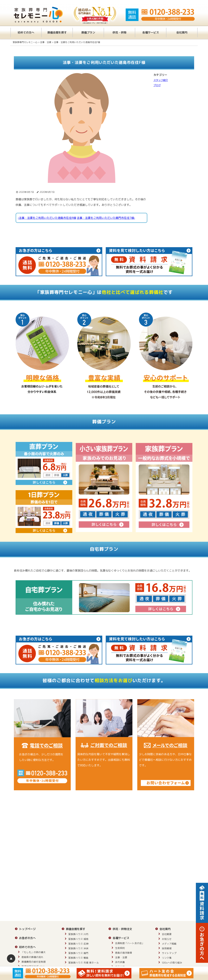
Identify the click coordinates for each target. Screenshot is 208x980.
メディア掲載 (169, 944)
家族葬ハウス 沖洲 (78, 948)
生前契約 (120, 948)
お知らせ (167, 939)
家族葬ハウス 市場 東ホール (84, 963)
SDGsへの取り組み (172, 963)
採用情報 (167, 948)
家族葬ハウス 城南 (78, 939)
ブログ (157, 85)
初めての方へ (26, 32)
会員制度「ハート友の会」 (130, 943)
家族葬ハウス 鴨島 (78, 958)
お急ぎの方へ (27, 938)
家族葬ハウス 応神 (78, 944)
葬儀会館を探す (57, 32)
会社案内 (182, 32)
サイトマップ (169, 953)
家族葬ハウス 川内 (78, 934)
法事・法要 (121, 957)
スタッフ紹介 (161, 80)
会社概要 (167, 934)
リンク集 (167, 958)
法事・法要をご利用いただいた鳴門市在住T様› (106, 218)
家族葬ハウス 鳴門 (78, 953)
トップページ (27, 929)
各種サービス (151, 32)
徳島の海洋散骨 (124, 953)
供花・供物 (119, 32)
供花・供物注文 (122, 929)
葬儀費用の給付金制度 (34, 962)
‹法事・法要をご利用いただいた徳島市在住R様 (47, 218)
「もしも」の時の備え (34, 952)
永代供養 (120, 962)
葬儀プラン (88, 32)
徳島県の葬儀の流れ (32, 957)
